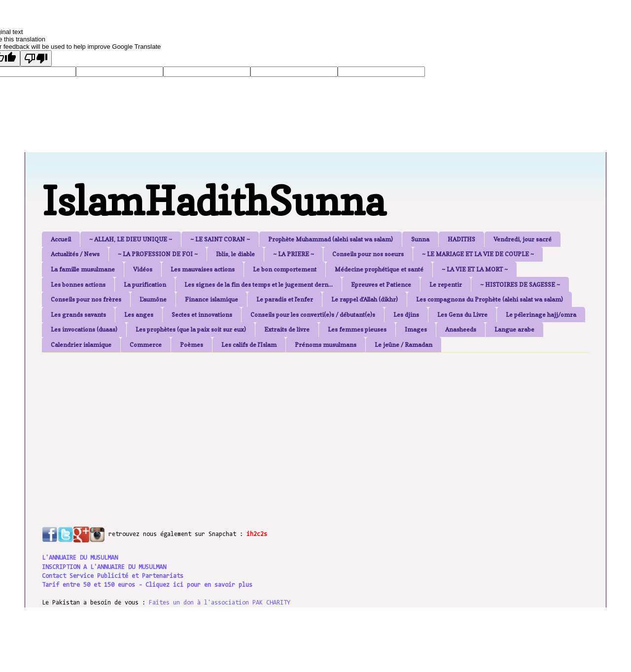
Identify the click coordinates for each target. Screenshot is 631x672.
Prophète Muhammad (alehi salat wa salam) (331, 239)
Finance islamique (211, 299)
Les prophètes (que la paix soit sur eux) (191, 329)
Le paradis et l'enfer (285, 299)
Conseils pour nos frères (86, 299)
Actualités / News (75, 254)
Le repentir (446, 285)
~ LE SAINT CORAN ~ (220, 239)
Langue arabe (514, 329)
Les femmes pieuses (357, 329)
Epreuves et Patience (381, 285)
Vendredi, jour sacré (523, 239)
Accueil (61, 239)
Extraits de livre (287, 329)
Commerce (146, 345)
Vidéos (143, 269)
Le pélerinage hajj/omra (541, 315)
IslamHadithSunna (213, 201)
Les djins (406, 315)
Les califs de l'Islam (249, 345)
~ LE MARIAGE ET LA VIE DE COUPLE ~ (478, 254)
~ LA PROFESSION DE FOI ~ (158, 254)
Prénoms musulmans (326, 345)
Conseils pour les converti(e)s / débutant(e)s (313, 315)
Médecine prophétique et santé (379, 269)
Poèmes (192, 345)
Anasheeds (461, 329)
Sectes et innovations (202, 315)
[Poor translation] (36, 58)
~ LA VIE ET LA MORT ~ (475, 269)
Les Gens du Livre (462, 315)
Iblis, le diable (235, 254)
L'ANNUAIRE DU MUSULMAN (80, 558)
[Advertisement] (281, 429)
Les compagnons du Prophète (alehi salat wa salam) (490, 299)
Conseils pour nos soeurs (368, 254)
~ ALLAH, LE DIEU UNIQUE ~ (131, 239)
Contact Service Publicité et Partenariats (113, 576)
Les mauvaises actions (203, 269)
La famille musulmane (83, 269)
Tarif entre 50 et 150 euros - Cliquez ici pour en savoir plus (147, 585)
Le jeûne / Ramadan (403, 345)
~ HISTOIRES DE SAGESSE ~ (520, 285)
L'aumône (153, 299)
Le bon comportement (285, 269)
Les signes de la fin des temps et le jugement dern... (259, 285)
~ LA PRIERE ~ (294, 254)
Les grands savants (78, 315)
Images (416, 329)
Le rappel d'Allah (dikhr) (365, 299)
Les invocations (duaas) (84, 329)
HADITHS (461, 239)
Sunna (420, 239)
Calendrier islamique (81, 345)
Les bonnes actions (78, 285)
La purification (145, 285)
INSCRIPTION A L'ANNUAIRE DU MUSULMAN (104, 567)
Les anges (139, 315)
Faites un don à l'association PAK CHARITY (220, 603)
